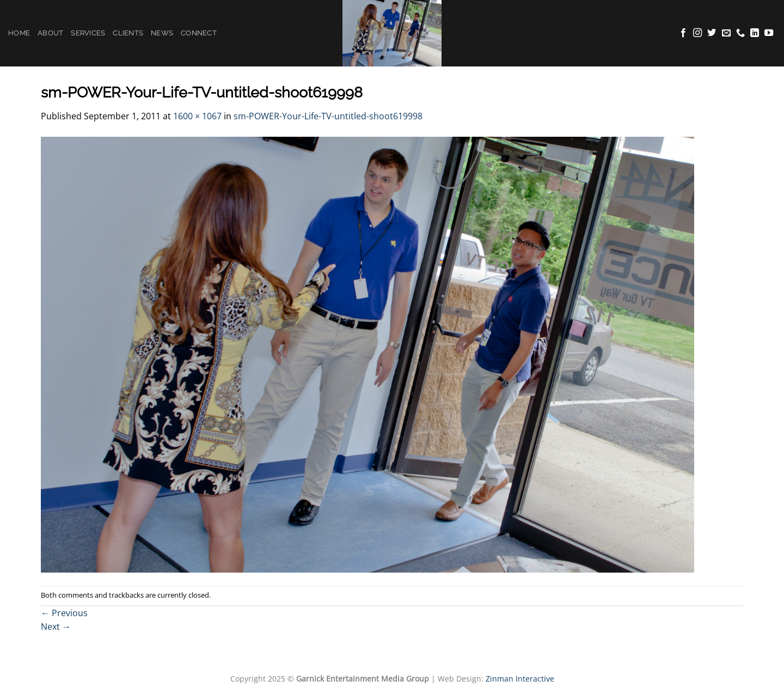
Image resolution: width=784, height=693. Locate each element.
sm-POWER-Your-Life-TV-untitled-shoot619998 (328, 116)
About (50, 33)
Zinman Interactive (520, 679)
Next (56, 627)
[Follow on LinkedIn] (755, 33)
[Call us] (740, 33)
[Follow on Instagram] (697, 33)
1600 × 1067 (197, 116)
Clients (128, 33)
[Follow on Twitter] (712, 33)
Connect (199, 33)
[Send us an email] (726, 33)
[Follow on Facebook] (683, 33)
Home (19, 33)
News (162, 33)
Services (88, 33)
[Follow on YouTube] (769, 33)
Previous (64, 613)
